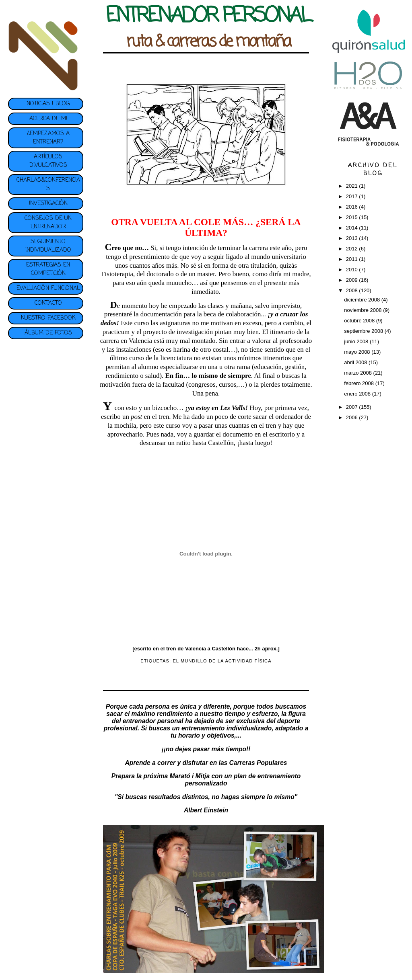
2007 (353, 407)
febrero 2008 (359, 383)
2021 (353, 186)
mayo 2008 (358, 352)
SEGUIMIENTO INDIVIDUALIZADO (48, 246)
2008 (353, 290)
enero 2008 (358, 394)
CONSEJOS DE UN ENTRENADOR (48, 223)
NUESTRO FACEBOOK (48, 318)
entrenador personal (153, 721)
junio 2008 (357, 341)
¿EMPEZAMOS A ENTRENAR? (48, 138)
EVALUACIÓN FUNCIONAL (48, 288)
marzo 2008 (358, 373)
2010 (353, 270)
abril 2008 (356, 362)
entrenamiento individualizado (227, 728)
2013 (353, 238)
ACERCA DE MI (48, 119)
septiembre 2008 (364, 331)
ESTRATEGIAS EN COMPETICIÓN (48, 269)
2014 (353, 228)
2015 (353, 217)
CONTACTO (48, 303)
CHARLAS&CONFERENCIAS (48, 185)
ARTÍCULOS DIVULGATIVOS (48, 161)
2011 (353, 259)
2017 (353, 196)
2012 (353, 249)
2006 (353, 417)
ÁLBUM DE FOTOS (48, 333)
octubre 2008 (360, 321)
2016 (353, 207)
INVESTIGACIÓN (48, 204)
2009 (353, 280)
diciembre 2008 (363, 300)
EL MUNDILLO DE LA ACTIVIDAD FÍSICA (222, 661)
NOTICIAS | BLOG (48, 104)
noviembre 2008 (364, 310)
